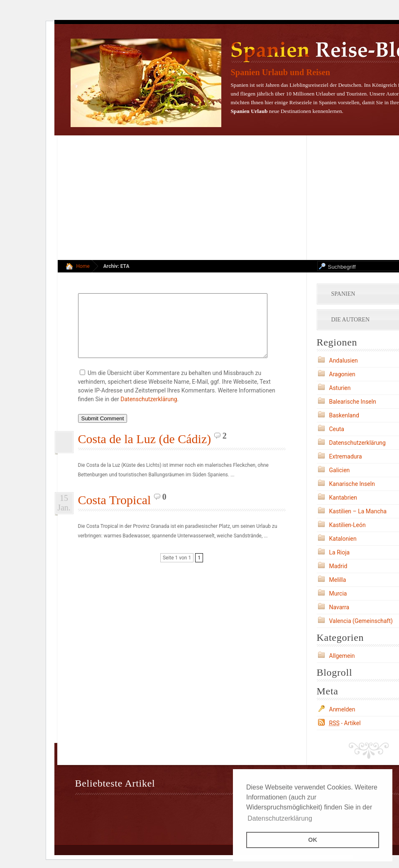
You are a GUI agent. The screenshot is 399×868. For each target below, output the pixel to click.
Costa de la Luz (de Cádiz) (145, 451)
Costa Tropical (115, 512)
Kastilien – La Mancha (358, 511)
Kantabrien (343, 498)
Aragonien (342, 374)
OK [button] (313, 840)
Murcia (338, 593)
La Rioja (340, 552)
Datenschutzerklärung (149, 412)
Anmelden (342, 709)
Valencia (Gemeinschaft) (361, 621)
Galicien (340, 470)
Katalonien (343, 539)
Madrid (338, 566)
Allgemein (342, 656)
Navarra (339, 607)
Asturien (340, 388)
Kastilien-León (348, 525)
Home (83, 266)
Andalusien (344, 360)
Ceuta (337, 429)
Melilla (338, 580)
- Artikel (345, 723)
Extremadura (346, 456)
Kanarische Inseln (352, 484)
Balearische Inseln (353, 402)
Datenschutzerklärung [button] (280, 818)
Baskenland (344, 415)
